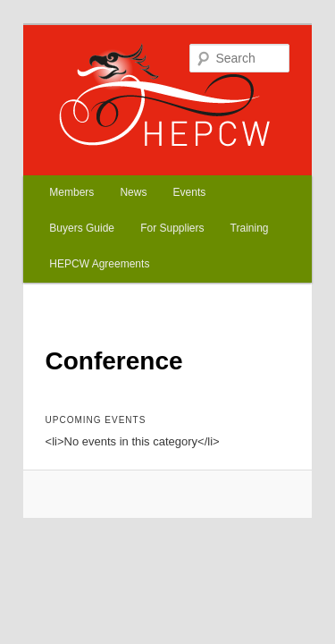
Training (139, 203)
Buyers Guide (244, 167)
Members (52, 167)
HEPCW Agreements (234, 203)
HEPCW (66, 77)
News (113, 167)
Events (170, 167)
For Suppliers (61, 203)
